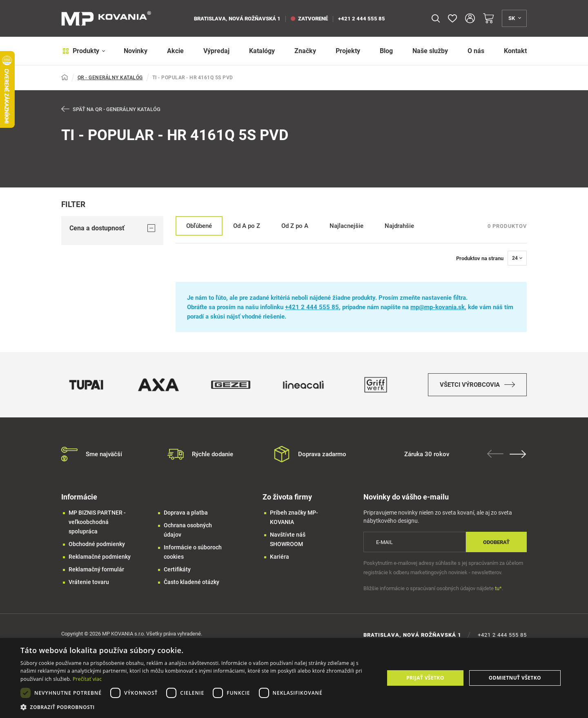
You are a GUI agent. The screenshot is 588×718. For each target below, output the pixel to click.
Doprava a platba (186, 513)
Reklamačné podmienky (100, 557)
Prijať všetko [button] (425, 678)
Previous (496, 454)
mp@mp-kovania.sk (438, 308)
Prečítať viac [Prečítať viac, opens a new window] (87, 679)
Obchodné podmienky (97, 544)
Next (519, 455)
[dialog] (294, 678)
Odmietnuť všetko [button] (515, 678)
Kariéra (280, 557)
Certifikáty (177, 570)
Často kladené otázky (192, 582)
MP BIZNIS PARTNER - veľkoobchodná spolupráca (97, 522)
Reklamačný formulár (96, 570)
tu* (498, 589)
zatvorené (309, 19)
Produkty (83, 51)
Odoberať (496, 542)
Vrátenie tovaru (89, 582)
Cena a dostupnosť (112, 228)
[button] (197, 707)
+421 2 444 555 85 (362, 19)
